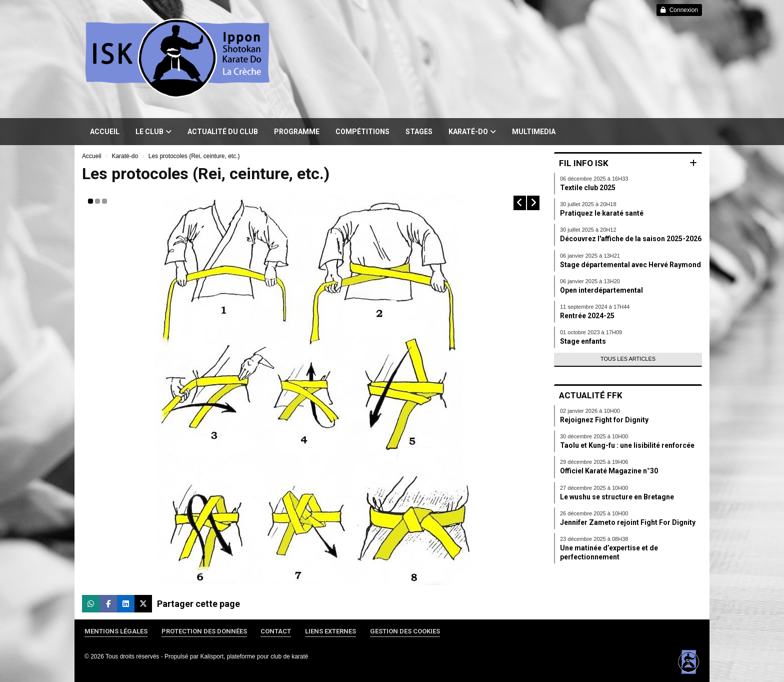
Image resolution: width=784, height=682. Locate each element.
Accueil (105, 132)
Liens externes (330, 631)
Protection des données (204, 631)
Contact (276, 631)
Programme (297, 132)
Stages (419, 132)
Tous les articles (628, 359)
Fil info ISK (584, 163)
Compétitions (362, 132)
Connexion (679, 10)
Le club (153, 132)
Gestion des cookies (405, 631)
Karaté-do (472, 132)
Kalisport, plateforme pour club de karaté (254, 656)
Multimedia (534, 132)
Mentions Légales (116, 631)
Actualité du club (223, 132)
